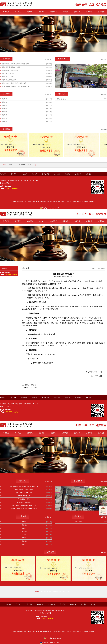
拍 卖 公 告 (34, 388)
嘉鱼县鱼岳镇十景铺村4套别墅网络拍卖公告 (14, 83)
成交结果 (65, 12)
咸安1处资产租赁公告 (8, 74)
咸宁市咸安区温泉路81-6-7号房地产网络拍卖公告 (15, 86)
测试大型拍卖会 (61, 99)
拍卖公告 (42, 12)
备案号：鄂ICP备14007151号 (27, 201)
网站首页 (6, 12)
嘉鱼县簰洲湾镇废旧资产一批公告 (11, 67)
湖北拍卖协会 (22, 165)
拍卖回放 (77, 12)
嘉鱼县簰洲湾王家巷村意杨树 (10, 70)
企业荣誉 (89, 12)
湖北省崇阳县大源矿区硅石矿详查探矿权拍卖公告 (16, 64)
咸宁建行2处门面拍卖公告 (9, 80)
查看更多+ (48, 59)
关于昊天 (18, 12)
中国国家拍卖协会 (12, 165)
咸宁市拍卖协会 (31, 165)
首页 (99, 268)
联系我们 (101, 12)
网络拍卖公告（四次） (8, 77)
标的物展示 (53, 12)
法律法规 (30, 12)
